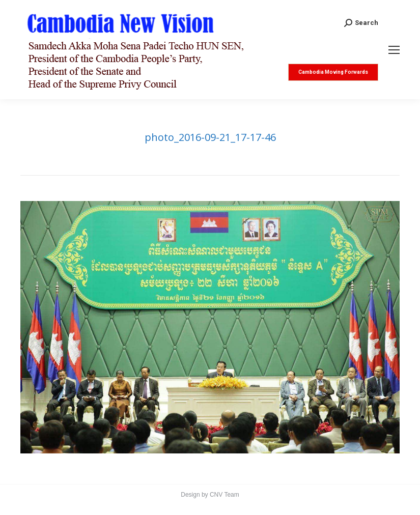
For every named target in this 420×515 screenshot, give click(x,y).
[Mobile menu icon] (394, 50)
